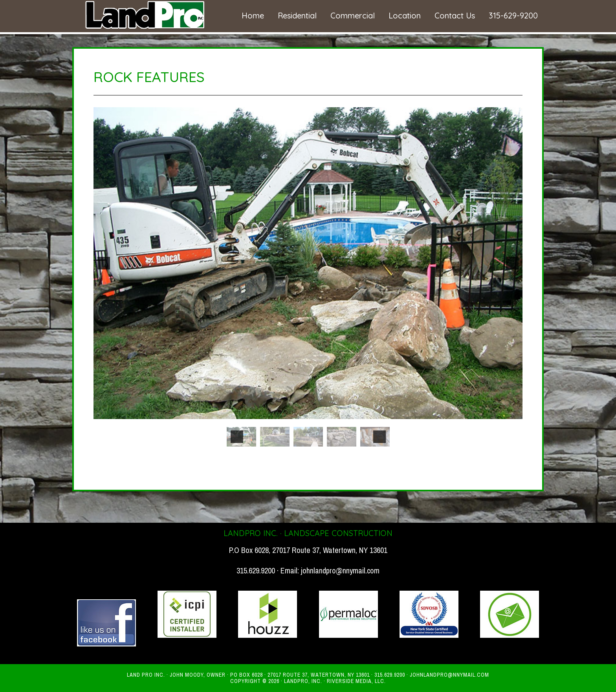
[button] (104, 263)
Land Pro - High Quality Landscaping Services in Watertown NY (143, 15)
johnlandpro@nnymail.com (340, 570)
